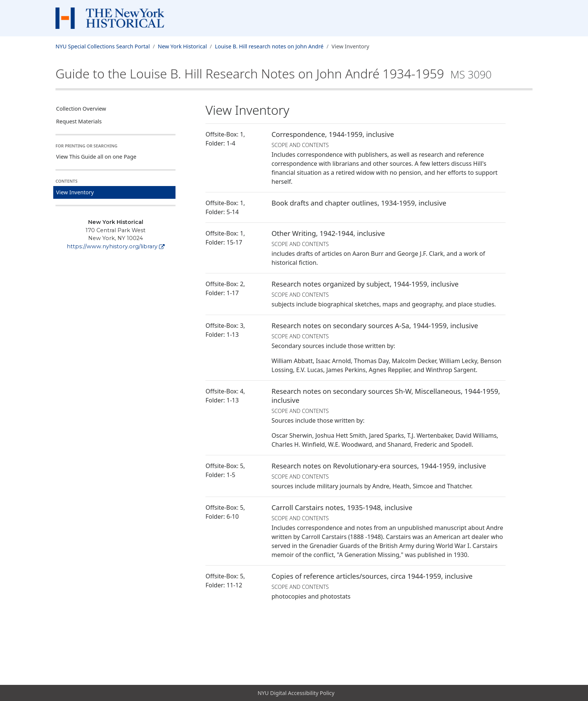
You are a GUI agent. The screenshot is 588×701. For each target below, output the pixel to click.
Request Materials (79, 121)
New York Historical (182, 46)
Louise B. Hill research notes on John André (269, 46)
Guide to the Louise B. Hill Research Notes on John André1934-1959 (274, 74)
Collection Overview (81, 109)
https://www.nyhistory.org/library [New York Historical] (116, 246)
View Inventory (75, 192)
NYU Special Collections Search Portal (103, 46)
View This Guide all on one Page (96, 157)
